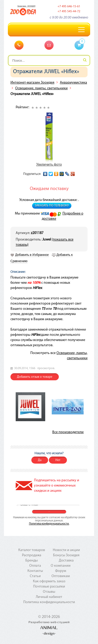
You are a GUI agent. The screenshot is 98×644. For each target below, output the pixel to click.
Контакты (35, 571)
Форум (61, 571)
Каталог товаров (32, 550)
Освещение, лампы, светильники (41, 88)
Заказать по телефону (52, 206)
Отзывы (49, 592)
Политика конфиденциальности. (49, 524)
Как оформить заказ (49, 581)
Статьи (35, 576)
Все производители (68, 432)
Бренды (31, 561)
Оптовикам (61, 576)
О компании (61, 566)
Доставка (66, 561)
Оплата (35, 566)
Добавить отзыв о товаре (35, 377)
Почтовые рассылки (49, 587)
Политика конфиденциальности (49, 602)
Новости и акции (66, 550)
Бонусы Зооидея (66, 555)
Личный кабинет (49, 597)
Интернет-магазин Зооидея (32, 83)
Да (40, 460)
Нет (58, 460)
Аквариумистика (73, 83)
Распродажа (32, 555)
